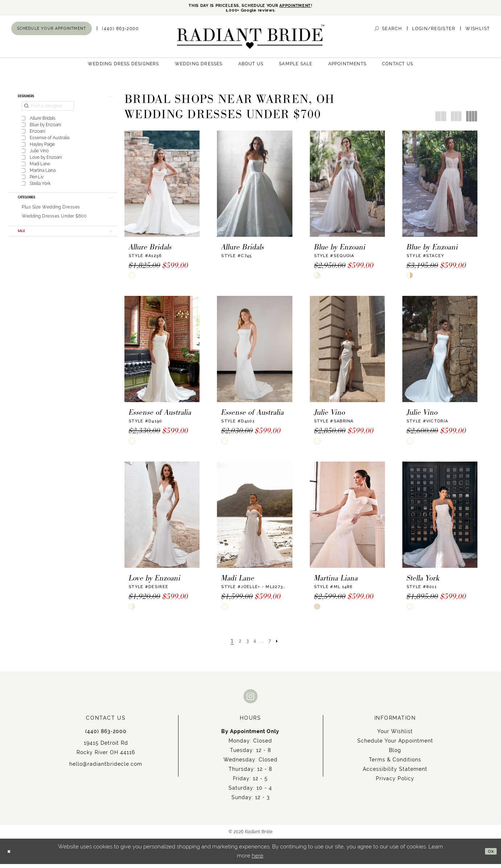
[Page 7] (275, 644)
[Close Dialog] (11, 855)
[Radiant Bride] (251, 40)
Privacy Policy (395, 782)
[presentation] (162, 187)
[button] (434, 32)
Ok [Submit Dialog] (489, 855)
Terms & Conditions (395, 764)
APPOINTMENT (311, 6)
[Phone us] (120, 32)
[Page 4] (255, 644)
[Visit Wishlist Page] (478, 32)
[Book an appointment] (52, 32)
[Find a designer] (48, 113)
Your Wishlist (395, 735)
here (258, 860)
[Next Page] (285, 644)
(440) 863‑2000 (106, 735)
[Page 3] (245, 644)
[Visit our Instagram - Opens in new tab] (251, 700)
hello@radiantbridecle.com (106, 768)
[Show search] (388, 32)
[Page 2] (235, 644)
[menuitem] (52, 32)
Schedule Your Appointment (395, 745)
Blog (395, 754)
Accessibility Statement (395, 773)
